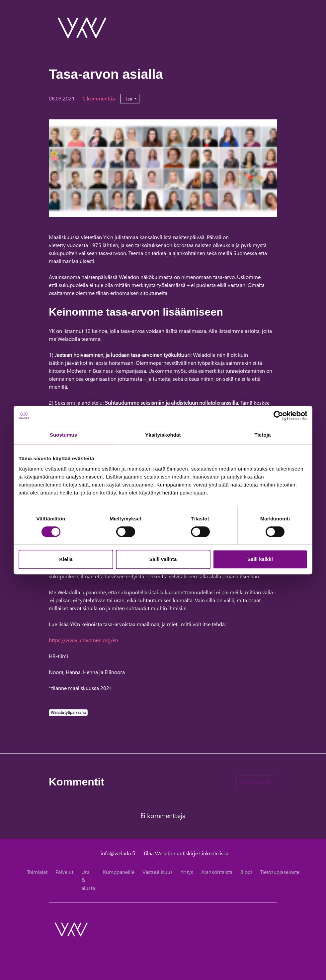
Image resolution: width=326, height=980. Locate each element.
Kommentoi (257, 782)
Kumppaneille (119, 872)
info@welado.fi (118, 853)
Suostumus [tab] (64, 435)
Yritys (187, 872)
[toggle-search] (268, 28)
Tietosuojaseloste (280, 872)
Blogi (246, 872)
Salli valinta (163, 559)
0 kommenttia (99, 98)
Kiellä (66, 559)
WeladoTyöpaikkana (68, 712)
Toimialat (37, 872)
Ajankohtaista (217, 872)
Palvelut (64, 872)
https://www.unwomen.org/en (84, 640)
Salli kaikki (260, 559)
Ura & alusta (88, 880)
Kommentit (77, 782)
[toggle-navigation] (277, 28)
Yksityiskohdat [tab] (163, 435)
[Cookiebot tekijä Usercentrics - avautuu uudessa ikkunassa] (278, 416)
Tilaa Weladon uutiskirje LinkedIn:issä (186, 853)
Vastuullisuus (158, 872)
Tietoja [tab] (263, 435)
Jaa (130, 99)
